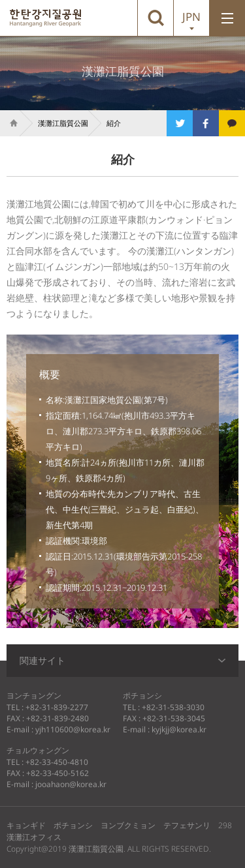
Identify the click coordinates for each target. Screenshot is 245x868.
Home (10, 123)
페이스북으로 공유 (206, 123)
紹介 (114, 123)
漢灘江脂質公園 (45, 18)
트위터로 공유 (180, 123)
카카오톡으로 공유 (232, 123)
